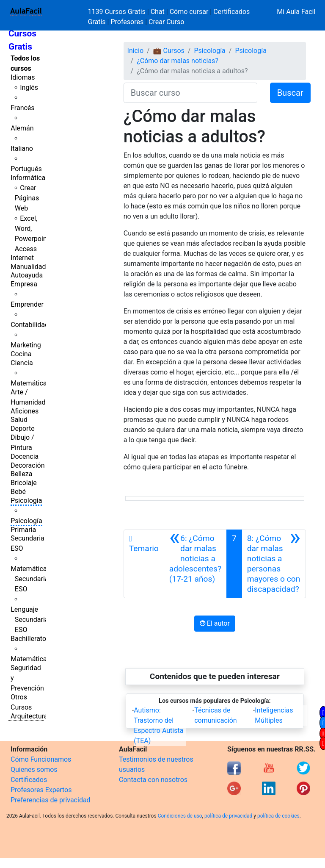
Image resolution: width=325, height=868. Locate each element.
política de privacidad (228, 816)
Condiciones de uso (180, 816)
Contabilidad (30, 325)
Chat (158, 12)
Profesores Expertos (41, 790)
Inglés (29, 87)
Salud (19, 420)
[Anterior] (195, 564)
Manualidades (32, 267)
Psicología (26, 501)
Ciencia (22, 363)
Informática (28, 178)
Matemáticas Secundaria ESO (30, 579)
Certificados (29, 780)
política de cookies (278, 816)
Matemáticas (30, 383)
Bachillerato (28, 639)
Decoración (28, 465)
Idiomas (23, 77)
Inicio (135, 51)
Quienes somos (34, 770)
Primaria (23, 530)
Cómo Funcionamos (41, 759)
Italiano (22, 148)
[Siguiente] (274, 564)
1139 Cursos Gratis (118, 12)
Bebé (18, 492)
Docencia (25, 456)
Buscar (290, 93)
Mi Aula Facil (296, 12)
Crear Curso (166, 22)
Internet (22, 258)
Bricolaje (24, 483)
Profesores (127, 22)
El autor (215, 623)
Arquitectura (29, 716)
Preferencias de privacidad (51, 800)
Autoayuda (27, 275)
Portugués (26, 169)
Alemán (22, 128)
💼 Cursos (169, 51)
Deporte (23, 428)
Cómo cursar (189, 12)
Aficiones (25, 411)
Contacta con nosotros (153, 780)
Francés (22, 108)
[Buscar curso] (190, 93)
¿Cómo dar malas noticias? (178, 61)
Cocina (21, 354)
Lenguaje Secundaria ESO (29, 620)
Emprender (27, 304)
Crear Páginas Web (27, 198)
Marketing (26, 345)
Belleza (21, 474)
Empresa (24, 284)
